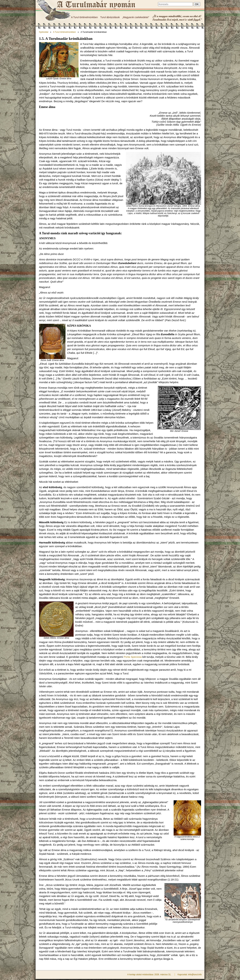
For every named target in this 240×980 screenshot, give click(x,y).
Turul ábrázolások (110, 17)
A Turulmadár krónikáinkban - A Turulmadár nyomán (96, 5)
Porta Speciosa (133, 657)
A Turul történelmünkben (85, 17)
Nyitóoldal (44, 32)
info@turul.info (195, 975)
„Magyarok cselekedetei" (136, 17)
